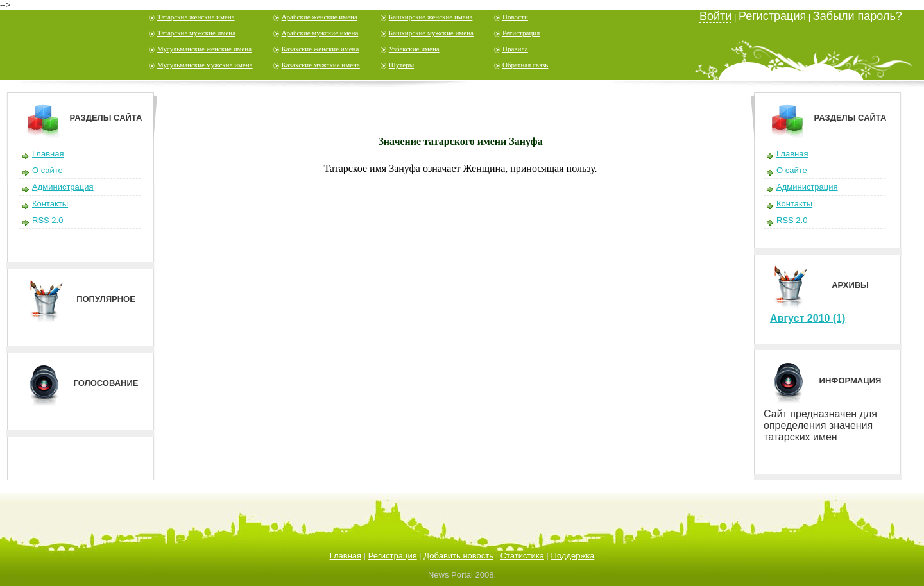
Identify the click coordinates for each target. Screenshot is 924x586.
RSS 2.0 (47, 220)
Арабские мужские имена (320, 33)
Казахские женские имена (321, 49)
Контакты (50, 204)
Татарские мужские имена (196, 33)
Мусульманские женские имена (204, 49)
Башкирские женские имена (431, 17)
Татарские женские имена (196, 17)
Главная (48, 154)
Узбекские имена (414, 49)
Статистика (522, 556)
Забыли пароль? (858, 16)
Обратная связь (525, 65)
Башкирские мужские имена (431, 33)
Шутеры (401, 65)
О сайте (47, 170)
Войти (715, 16)
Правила (515, 49)
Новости (515, 17)
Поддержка (573, 556)
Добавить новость (458, 556)
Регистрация (521, 33)
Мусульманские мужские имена (205, 65)
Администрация (63, 187)
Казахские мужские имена (321, 65)
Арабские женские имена (320, 17)
